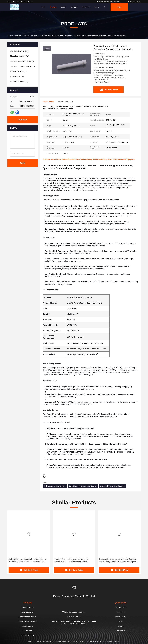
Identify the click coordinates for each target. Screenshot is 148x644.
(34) (20, 56)
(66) (22, 61)
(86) (19, 51)
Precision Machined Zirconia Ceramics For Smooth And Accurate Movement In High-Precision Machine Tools (71, 561)
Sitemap (120, 626)
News (120, 621)
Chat (119, 7)
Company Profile (120, 608)
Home (43, 7)
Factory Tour (120, 612)
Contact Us (86, 7)
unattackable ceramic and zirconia (113, 486)
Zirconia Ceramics (30, 36)
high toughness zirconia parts (55, 486)
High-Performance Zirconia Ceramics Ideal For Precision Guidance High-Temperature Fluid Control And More (28, 561)
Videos (64, 7)
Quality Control (121, 617)
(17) (19, 82)
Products (53, 7)
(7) (17, 77)
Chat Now (23, 120)
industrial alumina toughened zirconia (83, 486)
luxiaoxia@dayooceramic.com (109, 2)
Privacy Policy (120, 631)
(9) (18, 71)
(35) (22, 66)
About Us (74, 7)
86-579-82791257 (133, 2)
